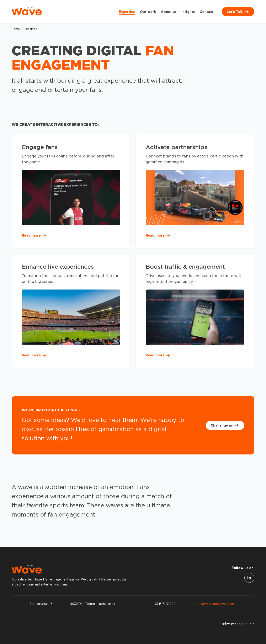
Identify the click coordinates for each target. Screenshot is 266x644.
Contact (207, 12)
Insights (188, 12)
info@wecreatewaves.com (215, 604)
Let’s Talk (238, 12)
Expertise (127, 12)
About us (169, 12)
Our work (148, 12)
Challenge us (225, 425)
